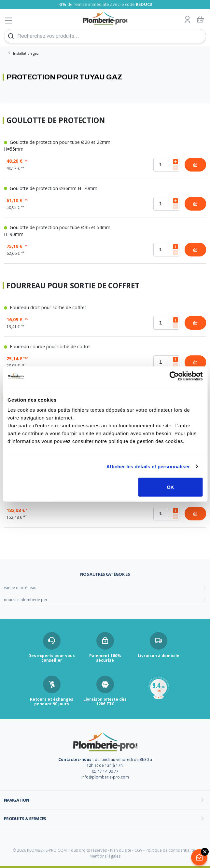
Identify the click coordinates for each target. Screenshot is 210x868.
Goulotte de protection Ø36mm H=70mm (51, 188)
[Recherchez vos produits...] (105, 36)
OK (170, 487)
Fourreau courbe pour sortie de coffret (48, 346)
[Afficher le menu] (8, 20)
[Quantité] (166, 165)
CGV (138, 850)
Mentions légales (105, 856)
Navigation (17, 800)
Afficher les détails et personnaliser (148, 466)
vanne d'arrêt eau (20, 588)
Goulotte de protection (56, 121)
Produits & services (25, 819)
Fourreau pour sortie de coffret (73, 286)
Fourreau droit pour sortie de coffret (45, 307)
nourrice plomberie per (26, 600)
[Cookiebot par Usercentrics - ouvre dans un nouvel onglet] (174, 376)
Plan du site (121, 850)
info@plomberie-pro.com (105, 777)
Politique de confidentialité (170, 850)
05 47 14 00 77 (105, 771)
